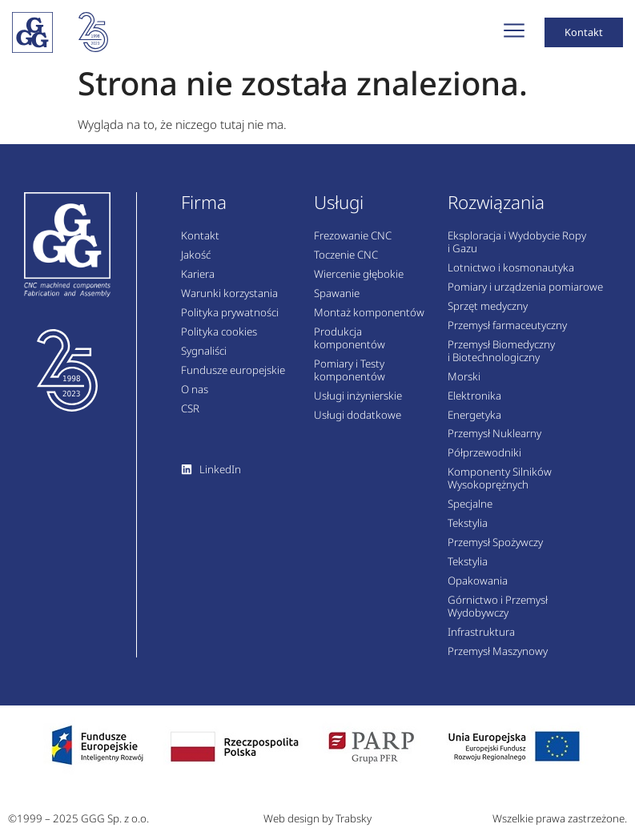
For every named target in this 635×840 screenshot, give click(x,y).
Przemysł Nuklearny (494, 442)
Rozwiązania (496, 210)
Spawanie (337, 302)
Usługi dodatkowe (358, 423)
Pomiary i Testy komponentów (350, 378)
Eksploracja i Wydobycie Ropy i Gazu (517, 251)
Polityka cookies (219, 340)
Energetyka (474, 423)
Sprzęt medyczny (488, 314)
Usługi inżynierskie (358, 404)
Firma (204, 210)
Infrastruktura (481, 640)
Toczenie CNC (346, 263)
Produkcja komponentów (350, 346)
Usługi (339, 210)
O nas (195, 397)
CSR (190, 416)
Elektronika (474, 404)
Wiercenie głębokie (359, 283)
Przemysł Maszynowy (498, 659)
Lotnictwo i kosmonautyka (511, 276)
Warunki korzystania (229, 302)
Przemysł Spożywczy (495, 550)
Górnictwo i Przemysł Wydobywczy (498, 614)
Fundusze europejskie (233, 378)
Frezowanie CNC (353, 244)
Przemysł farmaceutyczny (507, 333)
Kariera (198, 283)
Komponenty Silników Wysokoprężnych (500, 487)
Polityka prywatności (230, 320)
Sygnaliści (204, 359)
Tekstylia (468, 532)
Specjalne (470, 512)
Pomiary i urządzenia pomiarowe (525, 295)
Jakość (196, 263)
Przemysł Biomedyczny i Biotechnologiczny (501, 359)
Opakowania (478, 589)
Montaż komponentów (369, 320)
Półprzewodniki (484, 461)
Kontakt (200, 244)
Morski (464, 384)
